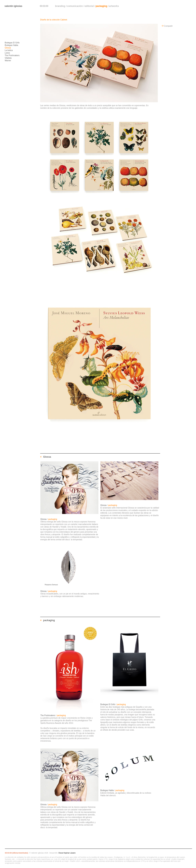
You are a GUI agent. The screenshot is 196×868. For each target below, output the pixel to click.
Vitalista (8, 58)
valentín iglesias (13, 6)
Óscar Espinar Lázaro (67, 853)
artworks (114, 6)
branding (60, 6)
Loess (7, 53)
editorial (89, 6)
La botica (9, 50)
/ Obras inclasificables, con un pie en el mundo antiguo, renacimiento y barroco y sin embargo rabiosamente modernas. (70, 594)
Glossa (8, 48)
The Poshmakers (12, 55)
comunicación (75, 6)
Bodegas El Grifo (12, 43)
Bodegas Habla (11, 45)
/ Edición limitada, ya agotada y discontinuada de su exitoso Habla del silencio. (126, 793)
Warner (8, 61)
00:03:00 (44, 6)
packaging (101, 6)
